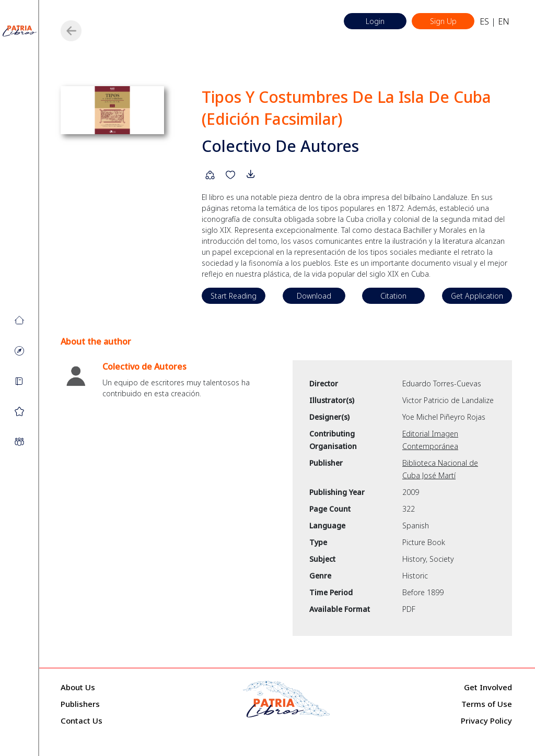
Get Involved (488, 687)
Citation (393, 296)
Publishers (80, 704)
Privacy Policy (486, 720)
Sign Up (443, 21)
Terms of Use (487, 704)
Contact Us (82, 720)
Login (375, 21)
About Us (78, 687)
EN (504, 21)
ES (484, 21)
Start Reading (234, 296)
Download (314, 296)
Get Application (477, 296)
